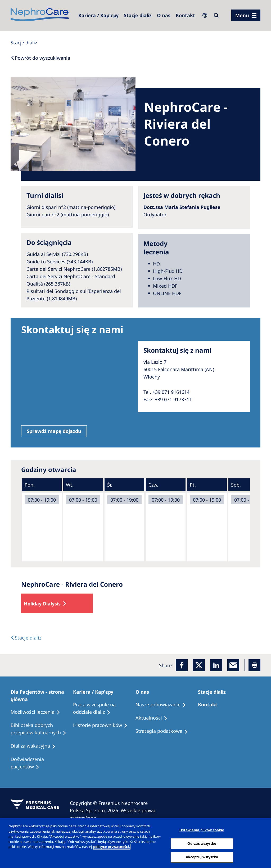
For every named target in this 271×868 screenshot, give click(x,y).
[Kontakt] (185, 15)
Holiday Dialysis (42, 604)
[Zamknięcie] (263, 843)
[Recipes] (42, 729)
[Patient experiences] (42, 763)
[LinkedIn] (216, 665)
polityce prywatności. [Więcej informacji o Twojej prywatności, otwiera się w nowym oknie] (112, 847)
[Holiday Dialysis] (35, 746)
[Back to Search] (40, 58)
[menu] (246, 15)
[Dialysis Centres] (98, 15)
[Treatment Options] (38, 712)
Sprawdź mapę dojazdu (54, 431)
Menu (242, 15)
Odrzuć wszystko (202, 843)
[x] (199, 665)
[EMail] (233, 665)
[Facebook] (182, 665)
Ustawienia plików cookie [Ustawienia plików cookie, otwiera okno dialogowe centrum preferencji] (202, 830)
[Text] (26, 638)
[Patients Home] (42, 696)
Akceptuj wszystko (202, 857)
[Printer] (254, 665)
